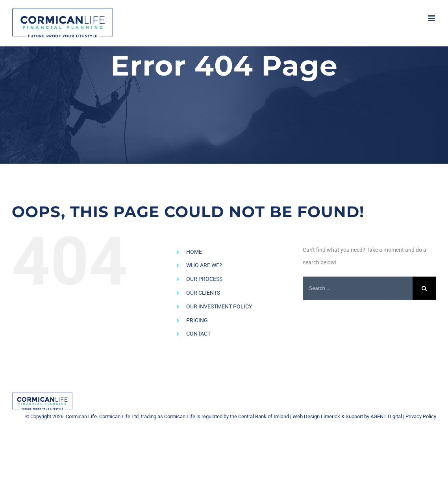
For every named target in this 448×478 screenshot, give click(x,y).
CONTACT (198, 334)
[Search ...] (358, 288)
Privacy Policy (421, 416)
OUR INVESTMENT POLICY (219, 306)
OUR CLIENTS (203, 293)
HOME (194, 252)
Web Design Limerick (316, 416)
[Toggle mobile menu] (432, 18)
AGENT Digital (386, 416)
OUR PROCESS (204, 279)
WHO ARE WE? (204, 265)
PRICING (197, 320)
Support (354, 416)
